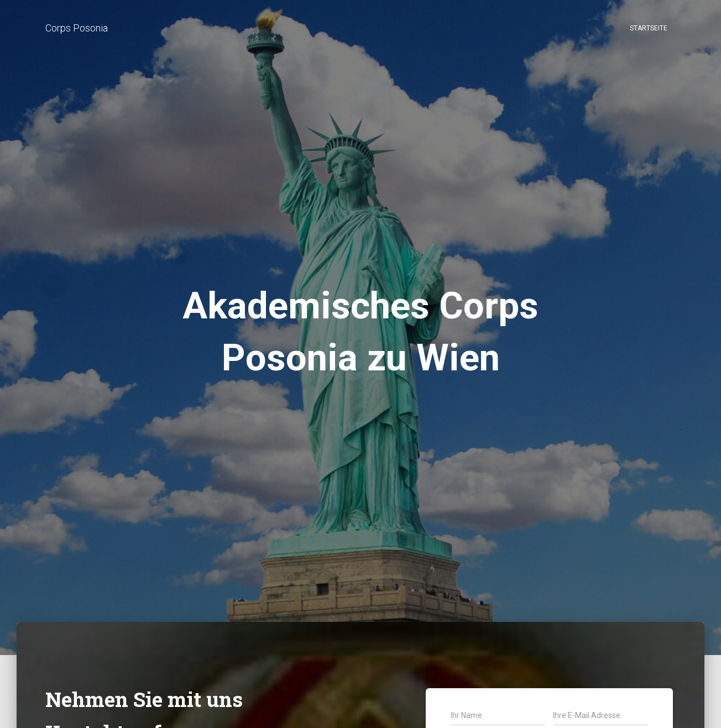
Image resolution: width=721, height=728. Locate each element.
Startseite (649, 28)
